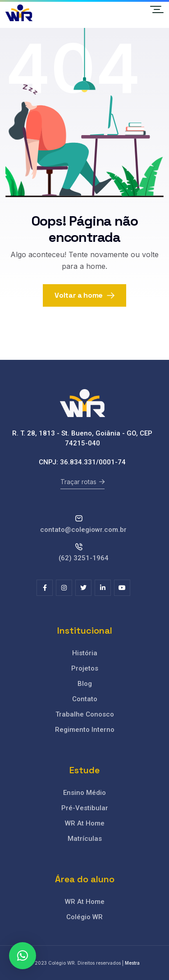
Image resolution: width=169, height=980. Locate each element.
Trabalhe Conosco (85, 714)
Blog (85, 684)
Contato (85, 699)
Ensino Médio (84, 793)
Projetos (85, 668)
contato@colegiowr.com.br (83, 530)
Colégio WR (84, 917)
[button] (23, 956)
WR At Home (85, 823)
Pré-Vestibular (85, 808)
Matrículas (85, 839)
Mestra (132, 963)
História (85, 653)
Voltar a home (84, 295)
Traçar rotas (82, 482)
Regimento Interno (85, 730)
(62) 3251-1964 (84, 558)
